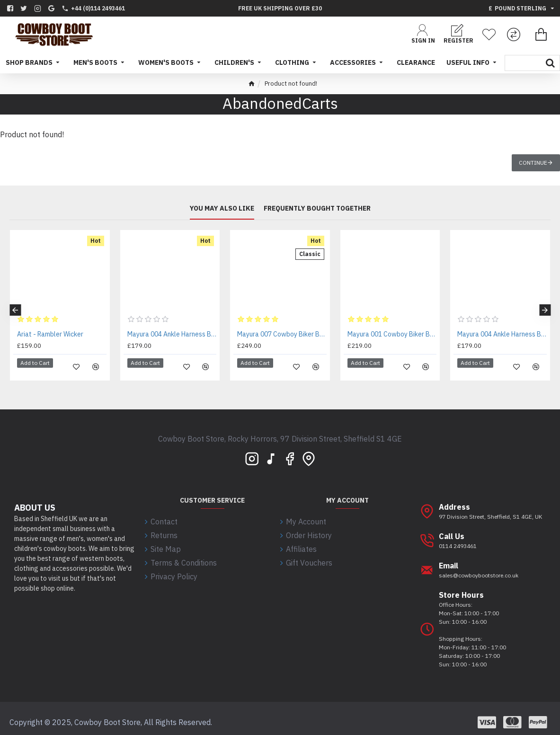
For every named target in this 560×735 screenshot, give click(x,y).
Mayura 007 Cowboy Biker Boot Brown (282, 334)
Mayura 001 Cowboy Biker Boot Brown (392, 334)
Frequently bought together (317, 208)
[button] (15, 307)
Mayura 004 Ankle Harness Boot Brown (172, 334)
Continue (533, 163)
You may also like (222, 208)
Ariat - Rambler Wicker (50, 334)
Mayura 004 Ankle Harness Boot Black (502, 334)
